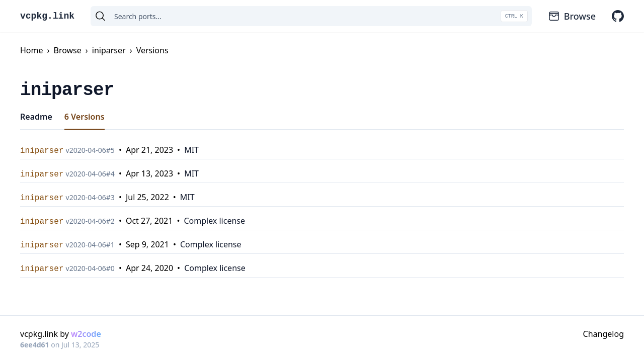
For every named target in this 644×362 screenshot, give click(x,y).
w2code (86, 334)
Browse (572, 16)
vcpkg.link (47, 16)
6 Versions (85, 117)
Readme (36, 117)
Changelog (603, 334)
